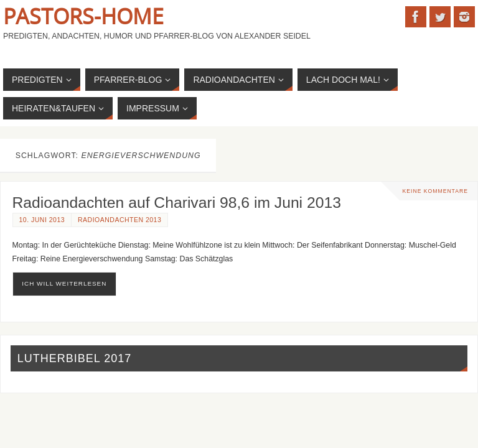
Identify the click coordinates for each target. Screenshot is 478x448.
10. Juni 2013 (42, 220)
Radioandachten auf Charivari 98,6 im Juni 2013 (177, 203)
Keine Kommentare (435, 191)
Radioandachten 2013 (119, 220)
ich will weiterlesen (64, 283)
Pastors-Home (83, 16)
